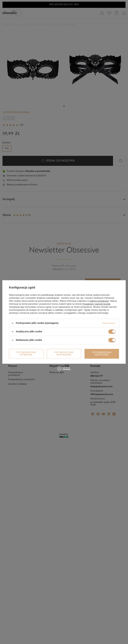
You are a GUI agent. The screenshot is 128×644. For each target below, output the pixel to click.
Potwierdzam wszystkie (102, 354)
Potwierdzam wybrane (26, 354)
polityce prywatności (99, 301)
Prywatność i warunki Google (96, 304)
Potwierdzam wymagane (64, 354)
